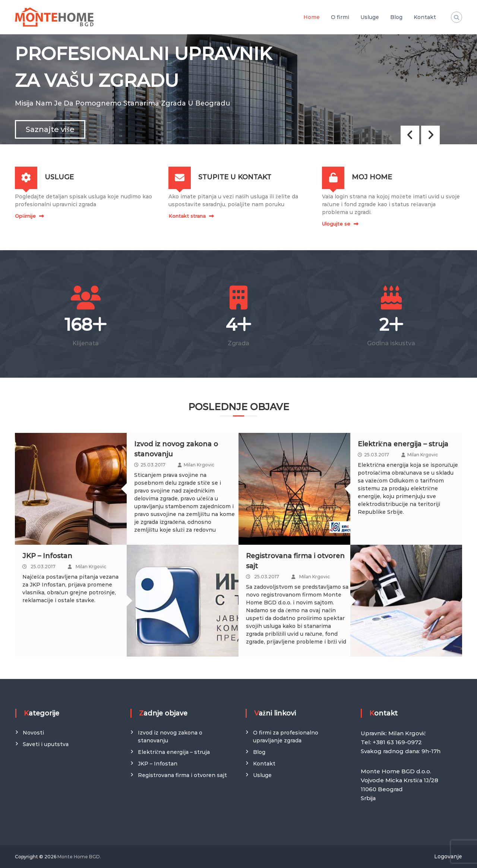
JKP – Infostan (47, 556)
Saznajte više (50, 129)
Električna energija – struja (403, 444)
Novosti (33, 733)
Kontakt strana (187, 216)
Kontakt (425, 17)
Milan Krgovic (199, 465)
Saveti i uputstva (46, 744)
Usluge (370, 17)
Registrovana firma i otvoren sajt (182, 775)
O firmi (340, 17)
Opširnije (25, 216)
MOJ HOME (372, 177)
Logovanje (448, 856)
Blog (396, 17)
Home (312, 17)
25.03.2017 (153, 465)
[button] (430, 135)
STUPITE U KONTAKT (235, 177)
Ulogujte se (336, 224)
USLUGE (59, 177)
